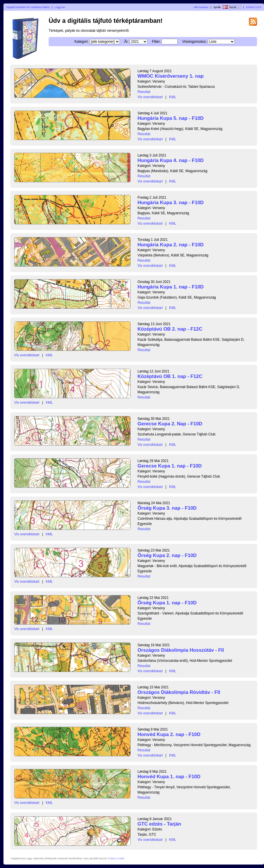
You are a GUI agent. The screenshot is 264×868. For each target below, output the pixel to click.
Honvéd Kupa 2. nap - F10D (169, 734)
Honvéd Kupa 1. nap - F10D (169, 777)
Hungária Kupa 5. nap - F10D (170, 118)
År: (126, 42)
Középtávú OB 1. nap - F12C (170, 376)
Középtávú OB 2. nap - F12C (170, 329)
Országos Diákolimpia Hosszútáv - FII (181, 650)
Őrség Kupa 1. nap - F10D (167, 603)
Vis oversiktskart (150, 97)
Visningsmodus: (195, 42)
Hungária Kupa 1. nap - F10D (170, 287)
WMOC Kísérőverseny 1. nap (170, 76)
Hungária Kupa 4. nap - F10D (170, 160)
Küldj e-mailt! (116, 858)
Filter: (156, 42)
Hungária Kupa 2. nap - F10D (170, 245)
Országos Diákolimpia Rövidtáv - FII (179, 692)
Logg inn (60, 7)
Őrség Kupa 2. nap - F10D (167, 555)
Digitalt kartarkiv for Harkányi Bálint (28, 7)
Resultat (144, 92)
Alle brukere (201, 7)
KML (173, 97)
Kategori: (81, 42)
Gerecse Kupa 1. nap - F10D (170, 466)
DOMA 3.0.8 (254, 7)
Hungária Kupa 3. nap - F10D (170, 203)
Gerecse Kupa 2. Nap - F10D (170, 424)
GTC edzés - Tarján (159, 824)
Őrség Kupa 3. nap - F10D (167, 508)
